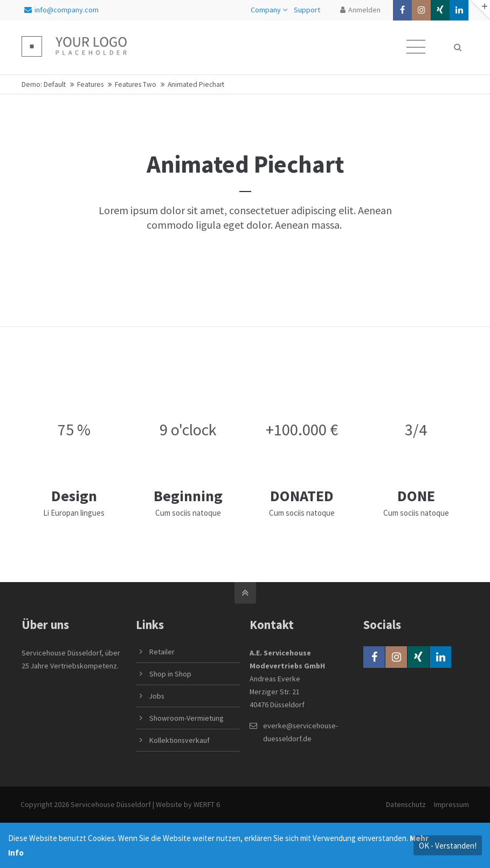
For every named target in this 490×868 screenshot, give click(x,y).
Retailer (162, 652)
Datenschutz (405, 804)
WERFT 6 (208, 804)
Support (307, 10)
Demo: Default (44, 84)
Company (266, 10)
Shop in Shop (170, 674)
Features (90, 84)
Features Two (136, 84)
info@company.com (61, 10)
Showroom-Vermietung (187, 718)
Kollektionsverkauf (180, 740)
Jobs (157, 696)
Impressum (451, 804)
